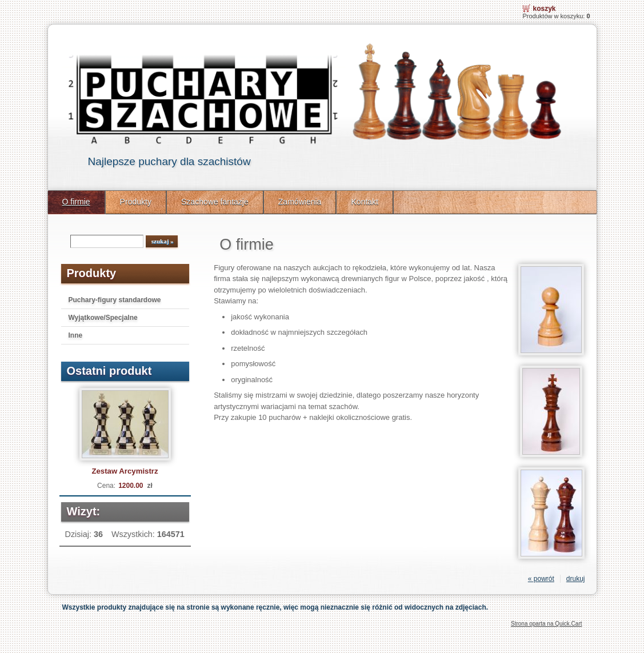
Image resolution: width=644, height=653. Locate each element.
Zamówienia (300, 202)
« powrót (541, 579)
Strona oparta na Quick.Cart (547, 624)
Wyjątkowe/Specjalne (103, 318)
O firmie (76, 202)
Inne (76, 335)
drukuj (576, 579)
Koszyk (545, 9)
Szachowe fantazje (215, 202)
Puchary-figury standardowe (115, 300)
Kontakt (365, 202)
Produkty (136, 202)
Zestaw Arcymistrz (125, 471)
